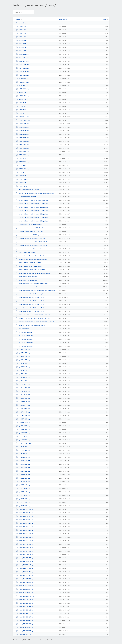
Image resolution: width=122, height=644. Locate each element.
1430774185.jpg (22, 96)
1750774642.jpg (22, 169)
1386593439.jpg (22, 44)
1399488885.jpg (22, 68)
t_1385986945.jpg (23, 353)
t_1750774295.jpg (23, 488)
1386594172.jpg (22, 51)
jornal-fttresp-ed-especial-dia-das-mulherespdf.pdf (32, 283)
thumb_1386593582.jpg (24, 523)
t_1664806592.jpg (23, 461)
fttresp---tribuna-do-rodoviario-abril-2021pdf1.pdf (32, 207)
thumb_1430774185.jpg (24, 572)
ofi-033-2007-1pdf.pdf (24, 332)
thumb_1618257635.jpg (24, 600)
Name (18, 19)
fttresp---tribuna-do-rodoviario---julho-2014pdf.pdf (33, 200)
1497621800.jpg (22, 99)
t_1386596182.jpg (23, 377)
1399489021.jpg (22, 72)
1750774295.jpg (22, 165)
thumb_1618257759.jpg (24, 603)
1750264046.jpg (22, 158)
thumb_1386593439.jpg (24, 520)
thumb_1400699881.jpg (24, 551)
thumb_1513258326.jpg (24, 589)
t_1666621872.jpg (23, 468)
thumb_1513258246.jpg (24, 586)
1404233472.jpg (22, 82)
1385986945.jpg (22, 30)
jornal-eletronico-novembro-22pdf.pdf (29, 263)
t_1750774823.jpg (23, 495)
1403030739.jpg (22, 78)
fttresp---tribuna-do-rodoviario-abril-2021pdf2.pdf (32, 211)
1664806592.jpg (22, 138)
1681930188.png (22, 151)
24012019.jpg (21, 186)
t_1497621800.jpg (23, 422)
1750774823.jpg (22, 172)
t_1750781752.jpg (23, 502)
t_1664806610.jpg (23, 464)
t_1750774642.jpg (23, 492)
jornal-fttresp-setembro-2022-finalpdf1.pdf (30, 297)
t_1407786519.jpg (23, 409)
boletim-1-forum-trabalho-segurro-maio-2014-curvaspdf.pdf (35, 193)
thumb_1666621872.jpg (24, 614)
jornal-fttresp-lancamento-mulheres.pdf (29, 287)
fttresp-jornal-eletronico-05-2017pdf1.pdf (30, 235)
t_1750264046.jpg (23, 481)
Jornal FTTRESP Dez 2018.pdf (26, 252)
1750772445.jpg (22, 162)
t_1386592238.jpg (23, 363)
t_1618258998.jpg (23, 454)
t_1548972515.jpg (23, 440)
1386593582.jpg (22, 47)
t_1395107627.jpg (23, 388)
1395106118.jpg (22, 58)
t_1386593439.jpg (23, 367)
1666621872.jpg (22, 145)
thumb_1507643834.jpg (24, 579)
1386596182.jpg (22, 54)
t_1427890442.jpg (23, 412)
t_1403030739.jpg (23, 402)
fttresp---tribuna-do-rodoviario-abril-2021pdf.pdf (32, 204)
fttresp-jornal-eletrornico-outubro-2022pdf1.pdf (32, 242)
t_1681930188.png (23, 474)
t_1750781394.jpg (23, 499)
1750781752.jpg (22, 179)
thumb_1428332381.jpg (24, 568)
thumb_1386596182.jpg (24, 530)
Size (105, 19)
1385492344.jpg (22, 26)
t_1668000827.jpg (23, 471)
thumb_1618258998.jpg (24, 607)
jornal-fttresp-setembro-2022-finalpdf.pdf (30, 294)
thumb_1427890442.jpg (24, 565)
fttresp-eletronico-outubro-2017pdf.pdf (29, 224)
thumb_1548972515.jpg (24, 593)
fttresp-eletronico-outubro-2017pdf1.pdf (29, 228)
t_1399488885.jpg (23, 391)
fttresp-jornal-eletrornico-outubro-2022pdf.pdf (31, 238)
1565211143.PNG (23, 120)
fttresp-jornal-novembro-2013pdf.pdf (28, 249)
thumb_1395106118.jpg (24, 534)
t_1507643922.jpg (23, 429)
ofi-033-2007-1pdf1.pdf (24, 336)
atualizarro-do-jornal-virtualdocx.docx (28, 190)
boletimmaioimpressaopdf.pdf (26, 197)
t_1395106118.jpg (23, 381)
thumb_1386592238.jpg (24, 516)
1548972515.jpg (22, 117)
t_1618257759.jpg (23, 450)
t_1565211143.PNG (23, 443)
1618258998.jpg (22, 131)
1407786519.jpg (22, 85)
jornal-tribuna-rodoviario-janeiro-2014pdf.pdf (31, 325)
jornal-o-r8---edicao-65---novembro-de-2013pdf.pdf (33, 315)
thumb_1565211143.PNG (25, 596)
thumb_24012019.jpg (24, 634)
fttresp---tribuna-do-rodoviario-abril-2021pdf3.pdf (32, 214)
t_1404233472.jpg (23, 405)
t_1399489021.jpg (23, 395)
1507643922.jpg (22, 106)
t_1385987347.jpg (23, 356)
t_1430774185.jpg (23, 419)
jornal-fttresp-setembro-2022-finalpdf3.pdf (30, 304)
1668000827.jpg (22, 148)
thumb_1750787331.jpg (24, 631)
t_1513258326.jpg (23, 436)
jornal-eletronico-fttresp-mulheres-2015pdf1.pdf (32, 259)
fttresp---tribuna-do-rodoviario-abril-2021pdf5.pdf (32, 221)
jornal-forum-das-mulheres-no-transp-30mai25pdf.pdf (33, 273)
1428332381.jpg (22, 92)
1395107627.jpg (22, 65)
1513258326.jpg (22, 113)
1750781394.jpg (22, 176)
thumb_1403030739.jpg (24, 554)
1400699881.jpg (22, 75)
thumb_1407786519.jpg (24, 561)
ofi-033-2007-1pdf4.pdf (24, 346)
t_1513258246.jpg (23, 433)
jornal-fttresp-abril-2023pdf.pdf (27, 280)
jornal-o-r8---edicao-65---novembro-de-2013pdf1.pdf (33, 318)
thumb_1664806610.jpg (24, 610)
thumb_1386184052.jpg (24, 513)
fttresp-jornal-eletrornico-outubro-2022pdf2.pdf (32, 245)
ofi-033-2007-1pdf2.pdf (24, 339)
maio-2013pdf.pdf (23, 329)
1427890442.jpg (22, 89)
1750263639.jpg (22, 155)
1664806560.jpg (22, 134)
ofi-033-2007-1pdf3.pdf (24, 343)
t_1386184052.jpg (23, 360)
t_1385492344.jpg (23, 349)
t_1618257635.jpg (23, 447)
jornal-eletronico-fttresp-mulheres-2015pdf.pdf (31, 256)
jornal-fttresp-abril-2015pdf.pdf (27, 276)
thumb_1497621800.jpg (24, 575)
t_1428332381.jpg (23, 415)
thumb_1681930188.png (25, 620)
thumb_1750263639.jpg (24, 624)
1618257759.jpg (22, 127)
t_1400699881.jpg (23, 398)
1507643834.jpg (22, 103)
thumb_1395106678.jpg (24, 537)
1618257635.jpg (22, 124)
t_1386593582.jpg (23, 370)
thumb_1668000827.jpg (24, 617)
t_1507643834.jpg (23, 426)
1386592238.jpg (22, 40)
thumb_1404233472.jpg (24, 558)
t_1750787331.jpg (23, 506)
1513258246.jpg (22, 110)
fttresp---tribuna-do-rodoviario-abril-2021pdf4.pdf (32, 217)
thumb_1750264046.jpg (24, 627)
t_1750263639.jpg (23, 478)
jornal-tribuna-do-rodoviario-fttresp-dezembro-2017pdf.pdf (35, 322)
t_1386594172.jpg (23, 374)
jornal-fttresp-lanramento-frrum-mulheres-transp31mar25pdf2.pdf (37, 290)
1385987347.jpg (22, 33)
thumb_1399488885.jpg (24, 544)
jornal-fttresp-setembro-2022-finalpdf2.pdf (30, 301)
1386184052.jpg (22, 37)
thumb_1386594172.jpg (24, 527)
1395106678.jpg (22, 61)
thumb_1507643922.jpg (24, 582)
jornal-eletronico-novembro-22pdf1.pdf (29, 266)
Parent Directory (22, 23)
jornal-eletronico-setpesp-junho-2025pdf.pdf (31, 270)
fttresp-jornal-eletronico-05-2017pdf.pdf (29, 231)
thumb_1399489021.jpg (24, 547)
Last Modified (63, 19)
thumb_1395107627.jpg (24, 541)
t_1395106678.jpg (23, 384)
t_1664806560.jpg (23, 457)
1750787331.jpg (22, 183)
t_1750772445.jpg (23, 485)
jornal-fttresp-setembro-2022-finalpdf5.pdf (30, 311)
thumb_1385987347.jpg (24, 509)
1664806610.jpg (22, 141)
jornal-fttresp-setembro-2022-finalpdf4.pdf (30, 308)
